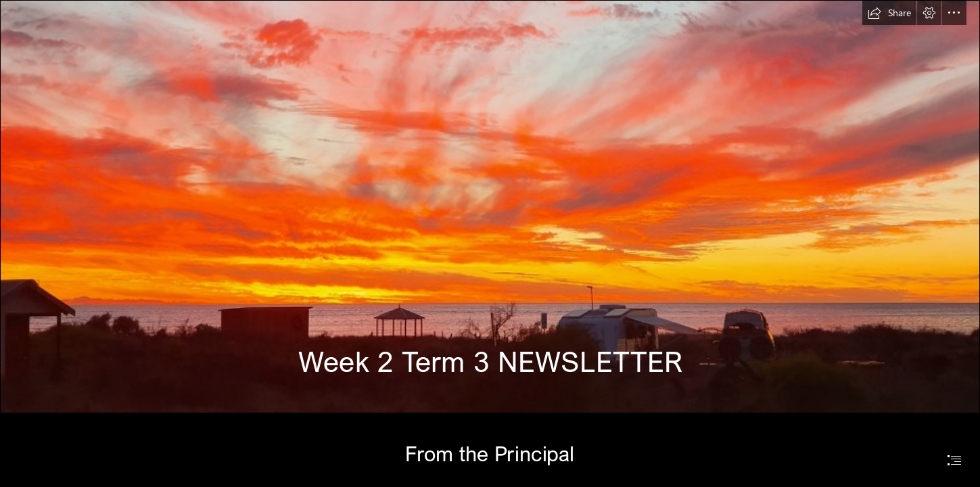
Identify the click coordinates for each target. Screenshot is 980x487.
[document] (490, 243)
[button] (889, 13)
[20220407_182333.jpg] (490, 207)
